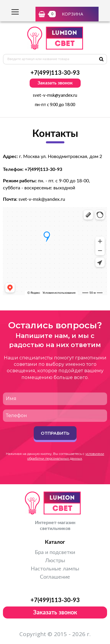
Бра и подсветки (55, 553)
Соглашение (55, 577)
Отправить (55, 433)
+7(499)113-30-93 (55, 73)
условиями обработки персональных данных (66, 456)
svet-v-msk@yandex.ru (55, 96)
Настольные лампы (55, 569)
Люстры (55, 561)
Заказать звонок (55, 83)
